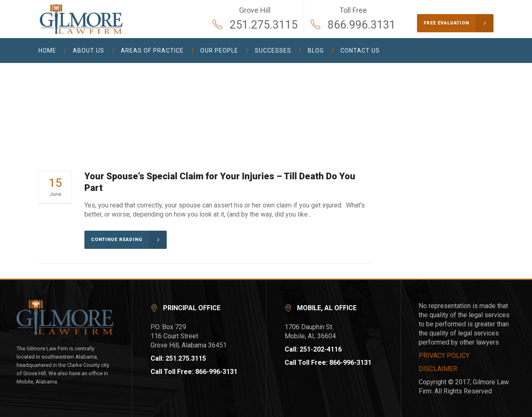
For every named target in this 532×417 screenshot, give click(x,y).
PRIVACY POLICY (444, 356)
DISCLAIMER (438, 369)
